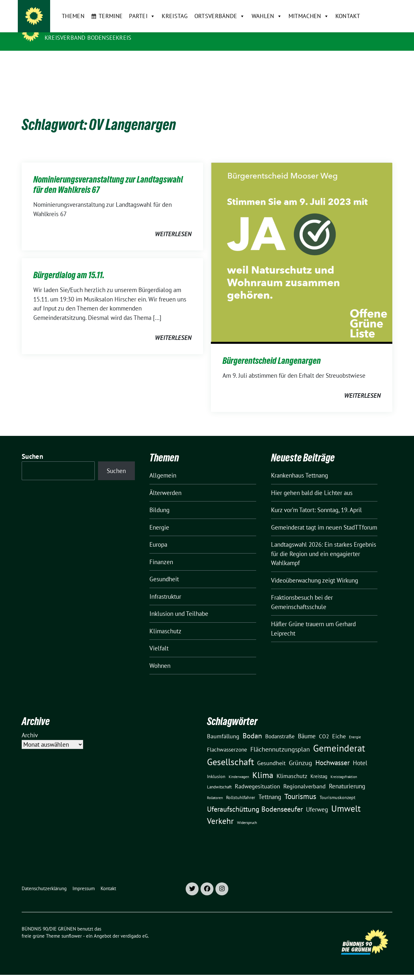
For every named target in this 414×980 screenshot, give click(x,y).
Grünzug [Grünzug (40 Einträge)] (300, 753)
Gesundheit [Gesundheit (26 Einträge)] (271, 753)
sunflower (72, 926)
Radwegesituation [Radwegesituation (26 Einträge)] (257, 776)
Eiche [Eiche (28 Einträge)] (339, 726)
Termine (98, 61)
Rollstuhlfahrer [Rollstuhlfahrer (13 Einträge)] (241, 787)
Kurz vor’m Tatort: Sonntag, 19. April (316, 500)
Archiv (30, 725)
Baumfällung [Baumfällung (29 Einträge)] (223, 726)
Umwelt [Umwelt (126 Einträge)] (346, 798)
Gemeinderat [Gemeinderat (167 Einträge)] (339, 738)
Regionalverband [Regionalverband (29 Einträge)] (305, 776)
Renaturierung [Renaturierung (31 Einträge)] (347, 776)
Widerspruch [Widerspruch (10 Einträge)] (247, 812)
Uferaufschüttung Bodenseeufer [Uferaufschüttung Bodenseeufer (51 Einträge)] (255, 799)
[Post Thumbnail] (302, 242)
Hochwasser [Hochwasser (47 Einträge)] (332, 753)
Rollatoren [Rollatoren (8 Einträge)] (215, 788)
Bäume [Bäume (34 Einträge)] (307, 726)
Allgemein (163, 465)
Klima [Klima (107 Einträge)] (263, 765)
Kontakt (334, 61)
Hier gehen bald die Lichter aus (312, 483)
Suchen (32, 446)
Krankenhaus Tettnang (300, 465)
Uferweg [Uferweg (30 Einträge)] (317, 799)
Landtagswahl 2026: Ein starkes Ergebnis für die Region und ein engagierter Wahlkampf (324, 544)
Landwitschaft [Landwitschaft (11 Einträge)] (219, 777)
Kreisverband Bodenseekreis (88, 38)
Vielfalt (159, 638)
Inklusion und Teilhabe (179, 604)
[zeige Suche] (381, 8)
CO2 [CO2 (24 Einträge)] (324, 726)
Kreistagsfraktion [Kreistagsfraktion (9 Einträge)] (344, 767)
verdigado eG (134, 926)
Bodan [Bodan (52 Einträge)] (252, 726)
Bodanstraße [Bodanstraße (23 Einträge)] (280, 726)
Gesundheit (164, 569)
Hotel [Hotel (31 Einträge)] (360, 753)
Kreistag (162, 61)
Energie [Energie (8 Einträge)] (355, 727)
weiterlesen (173, 224)
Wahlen (254, 61)
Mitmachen (295, 61)
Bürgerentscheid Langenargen (272, 351)
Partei (129, 61)
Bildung (159, 500)
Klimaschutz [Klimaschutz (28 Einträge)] (292, 766)
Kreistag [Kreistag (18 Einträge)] (319, 766)
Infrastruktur (165, 586)
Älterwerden (165, 483)
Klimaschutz (165, 621)
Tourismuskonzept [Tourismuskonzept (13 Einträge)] (338, 787)
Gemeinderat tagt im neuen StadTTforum (324, 517)
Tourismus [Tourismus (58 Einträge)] (300, 786)
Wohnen (160, 656)
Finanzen (161, 552)
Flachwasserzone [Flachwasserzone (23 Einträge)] (227, 740)
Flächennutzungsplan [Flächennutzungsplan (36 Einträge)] (280, 739)
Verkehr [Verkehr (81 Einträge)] (220, 811)
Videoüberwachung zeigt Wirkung (315, 570)
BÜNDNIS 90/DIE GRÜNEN (84, 28)
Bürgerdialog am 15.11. (69, 265)
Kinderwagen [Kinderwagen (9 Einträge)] (239, 767)
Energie (159, 517)
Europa (158, 534)
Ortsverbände (207, 61)
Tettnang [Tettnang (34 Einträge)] (270, 787)
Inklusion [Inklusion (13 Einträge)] (216, 766)
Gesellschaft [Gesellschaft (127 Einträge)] (230, 752)
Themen (60, 61)
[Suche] (372, 8)
